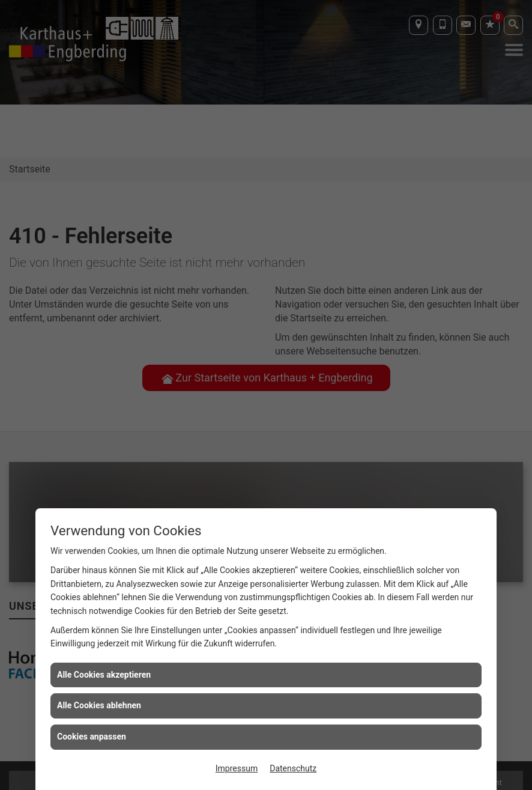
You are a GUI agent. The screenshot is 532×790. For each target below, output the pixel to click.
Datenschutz (293, 768)
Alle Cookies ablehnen (99, 705)
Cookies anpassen (92, 737)
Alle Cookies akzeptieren (104, 675)
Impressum (237, 768)
